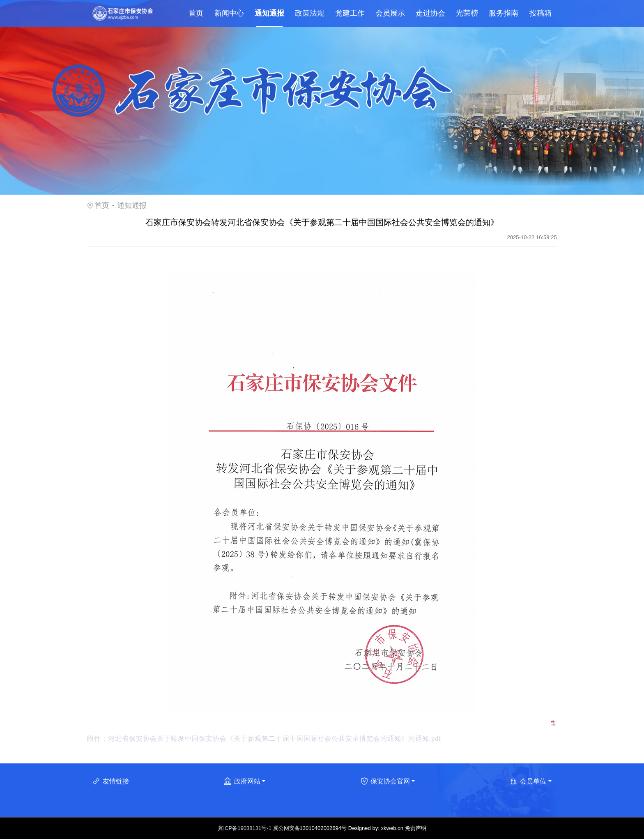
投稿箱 (540, 13)
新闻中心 (229, 13)
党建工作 (350, 13)
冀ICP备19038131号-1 (244, 828)
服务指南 (504, 13)
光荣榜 (467, 13)
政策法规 (310, 13)
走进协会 (430, 13)
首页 (196, 13)
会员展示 (390, 13)
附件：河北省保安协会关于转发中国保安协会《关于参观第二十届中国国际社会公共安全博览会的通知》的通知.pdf (264, 739)
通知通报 (269, 13)
